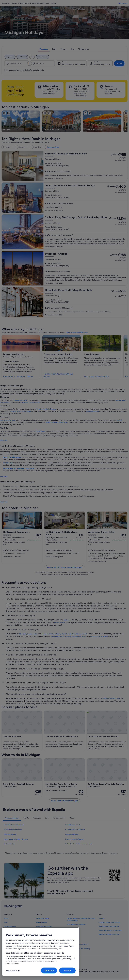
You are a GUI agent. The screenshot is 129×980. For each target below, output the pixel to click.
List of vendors (12, 964)
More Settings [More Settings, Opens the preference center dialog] (13, 970)
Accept (67, 970)
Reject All (49, 970)
